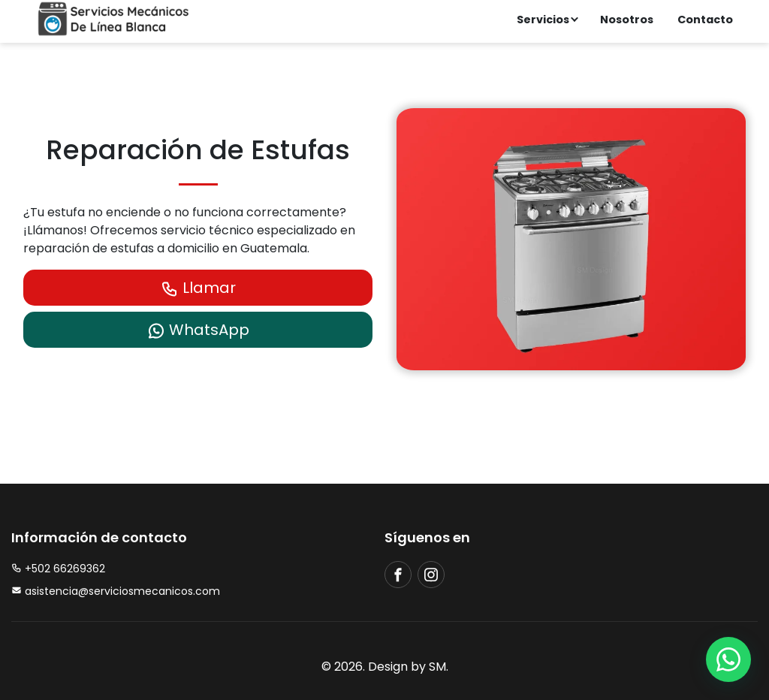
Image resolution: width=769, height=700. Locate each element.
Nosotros (627, 20)
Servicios (543, 20)
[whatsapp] (728, 659)
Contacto (705, 20)
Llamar (198, 288)
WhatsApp (198, 330)
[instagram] (431, 575)
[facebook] (398, 575)
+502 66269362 (58, 569)
